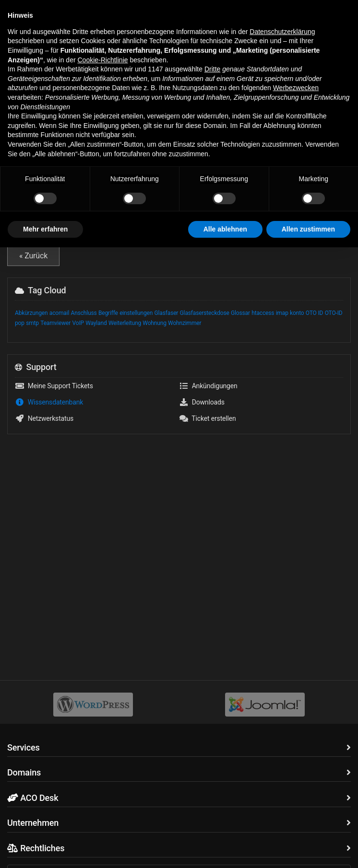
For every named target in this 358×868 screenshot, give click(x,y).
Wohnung (154, 323)
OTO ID (315, 313)
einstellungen (136, 313)
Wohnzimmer (185, 323)
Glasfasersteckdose (205, 313)
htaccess (263, 313)
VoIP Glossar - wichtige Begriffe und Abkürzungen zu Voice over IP (179, 220)
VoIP (78, 323)
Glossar (240, 313)
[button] (14, 14)
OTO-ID (334, 313)
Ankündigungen (208, 386)
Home (15, 52)
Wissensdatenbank (60, 52)
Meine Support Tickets (54, 386)
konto (297, 313)
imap (282, 313)
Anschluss (84, 313)
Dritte (212, 690)
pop (20, 323)
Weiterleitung (125, 323)
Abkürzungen (31, 313)
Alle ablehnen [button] (225, 849)
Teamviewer (55, 323)
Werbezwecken (296, 708)
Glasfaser (167, 313)
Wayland (96, 323)
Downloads (202, 402)
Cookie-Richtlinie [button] (102, 680)
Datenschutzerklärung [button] (282, 652)
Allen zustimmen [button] (308, 849)
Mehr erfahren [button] (45, 849)
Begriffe (108, 313)
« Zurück (33, 256)
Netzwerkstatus (44, 418)
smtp (32, 323)
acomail (59, 313)
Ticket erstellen (208, 418)
